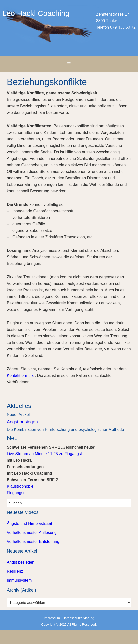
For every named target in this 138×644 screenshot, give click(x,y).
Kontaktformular (21, 376)
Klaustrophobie (20, 486)
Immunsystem (19, 580)
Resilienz (15, 571)
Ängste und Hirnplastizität (30, 524)
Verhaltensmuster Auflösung (32, 533)
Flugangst (16, 493)
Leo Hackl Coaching (69, 28)
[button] (69, 64)
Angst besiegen (22, 422)
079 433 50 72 (123, 27)
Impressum (52, 618)
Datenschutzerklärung (78, 618)
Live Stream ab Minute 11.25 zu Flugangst (45, 454)
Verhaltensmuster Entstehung (33, 542)
